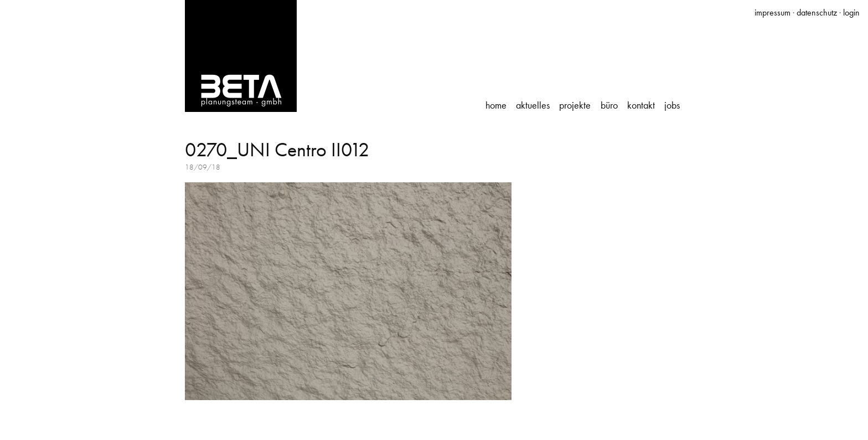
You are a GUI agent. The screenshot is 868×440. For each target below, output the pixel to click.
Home (496, 105)
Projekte (575, 105)
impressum (773, 12)
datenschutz (817, 12)
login (851, 12)
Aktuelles (533, 105)
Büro (609, 105)
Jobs (672, 105)
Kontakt (641, 105)
